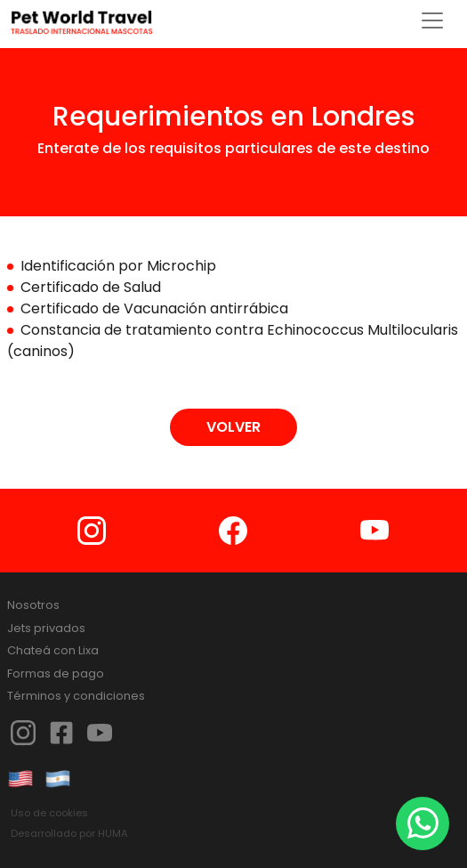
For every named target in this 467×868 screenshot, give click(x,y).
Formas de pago (56, 673)
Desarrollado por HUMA (69, 833)
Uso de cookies (49, 813)
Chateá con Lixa (53, 650)
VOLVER (233, 427)
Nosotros (33, 605)
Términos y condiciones (76, 696)
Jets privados (46, 628)
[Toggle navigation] (432, 20)
